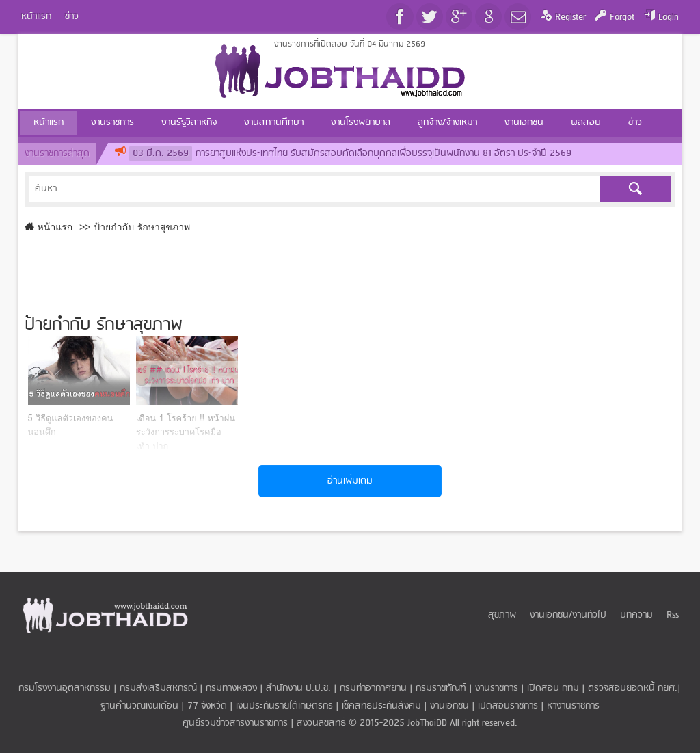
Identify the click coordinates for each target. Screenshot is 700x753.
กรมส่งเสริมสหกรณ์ (158, 688)
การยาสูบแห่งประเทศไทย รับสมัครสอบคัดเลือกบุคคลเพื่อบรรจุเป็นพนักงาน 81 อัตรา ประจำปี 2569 (350, 154)
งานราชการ (497, 688)
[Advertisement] (350, 271)
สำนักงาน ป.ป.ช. (298, 688)
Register (570, 17)
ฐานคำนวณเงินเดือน (139, 706)
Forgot (622, 17)
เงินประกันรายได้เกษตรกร (284, 706)
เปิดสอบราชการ (508, 706)
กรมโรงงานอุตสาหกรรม (65, 688)
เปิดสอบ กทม (553, 688)
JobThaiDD (427, 723)
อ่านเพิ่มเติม (350, 481)
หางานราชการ (573, 706)
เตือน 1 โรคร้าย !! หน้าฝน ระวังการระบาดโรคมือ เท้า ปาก (186, 432)
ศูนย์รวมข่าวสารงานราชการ (237, 723)
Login (669, 17)
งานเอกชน (449, 706)
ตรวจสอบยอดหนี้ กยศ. (633, 688)
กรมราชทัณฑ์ (441, 688)
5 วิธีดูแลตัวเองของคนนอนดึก (71, 425)
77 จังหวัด (207, 706)
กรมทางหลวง (231, 688)
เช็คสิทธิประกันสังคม (381, 706)
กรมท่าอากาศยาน (373, 688)
